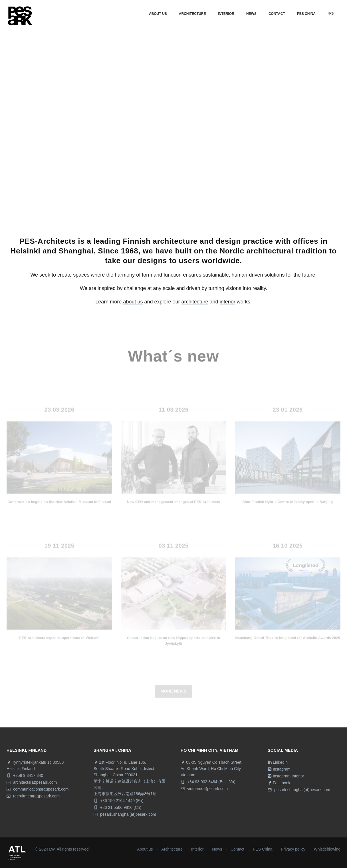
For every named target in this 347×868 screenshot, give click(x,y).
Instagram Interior (286, 776)
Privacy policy (293, 849)
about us (133, 302)
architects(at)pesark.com (32, 782)
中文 (331, 14)
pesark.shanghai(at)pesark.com (125, 814)
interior (228, 302)
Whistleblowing (327, 849)
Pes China (306, 14)
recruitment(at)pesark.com (33, 796)
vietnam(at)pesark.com (204, 789)
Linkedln (278, 762)
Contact (277, 14)
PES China (263, 849)
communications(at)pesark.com (38, 789)
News (251, 14)
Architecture (192, 14)
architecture (195, 302)
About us (158, 14)
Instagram (279, 769)
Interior (226, 14)
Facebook (279, 783)
